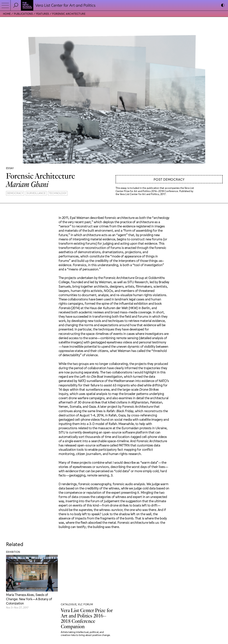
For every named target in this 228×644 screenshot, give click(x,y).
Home (7, 14)
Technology (58, 193)
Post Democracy (169, 179)
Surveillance (36, 193)
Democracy (15, 193)
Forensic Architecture (69, 14)
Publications (23, 14)
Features (43, 14)
